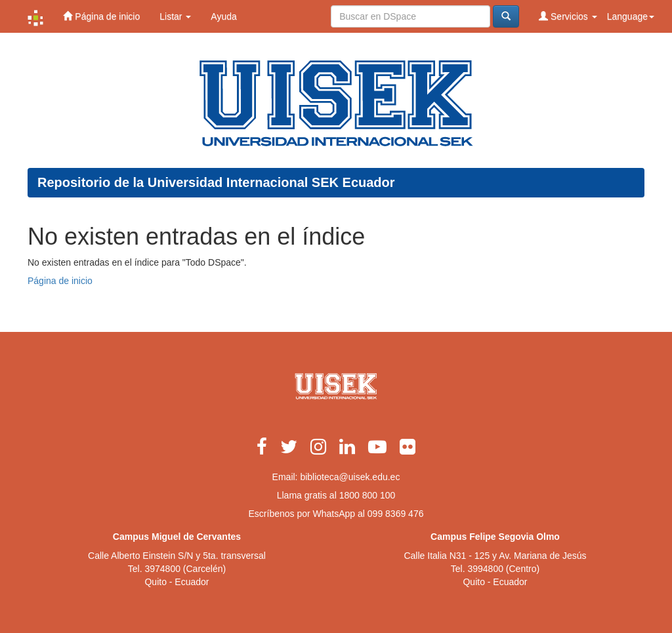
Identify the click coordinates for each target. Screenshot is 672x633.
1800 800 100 (367, 495)
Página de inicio (101, 16)
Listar (175, 16)
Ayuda (223, 16)
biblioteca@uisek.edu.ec (350, 477)
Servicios (568, 16)
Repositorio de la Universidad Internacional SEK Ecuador (216, 182)
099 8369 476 (396, 514)
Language (631, 16)
